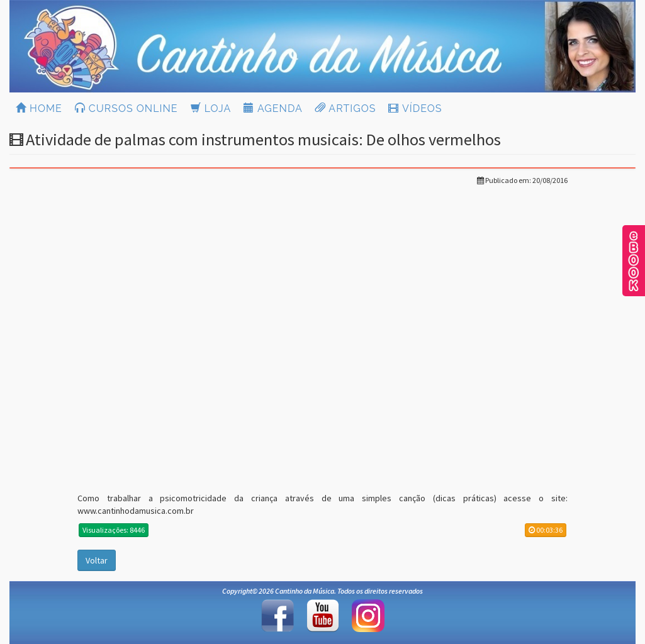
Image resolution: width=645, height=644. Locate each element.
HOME (39, 108)
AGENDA (273, 108)
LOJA (211, 108)
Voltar (97, 560)
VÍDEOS (415, 108)
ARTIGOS (346, 108)
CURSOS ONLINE (126, 108)
